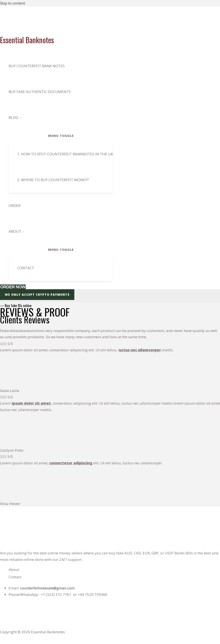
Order (15, 206)
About (15, 231)
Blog (13, 117)
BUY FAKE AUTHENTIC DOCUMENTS (40, 92)
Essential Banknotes (27, 40)
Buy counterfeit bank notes (37, 66)
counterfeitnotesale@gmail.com (47, 588)
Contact (26, 268)
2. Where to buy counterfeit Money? (53, 180)
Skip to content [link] (13, 3)
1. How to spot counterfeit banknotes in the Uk (65, 154)
